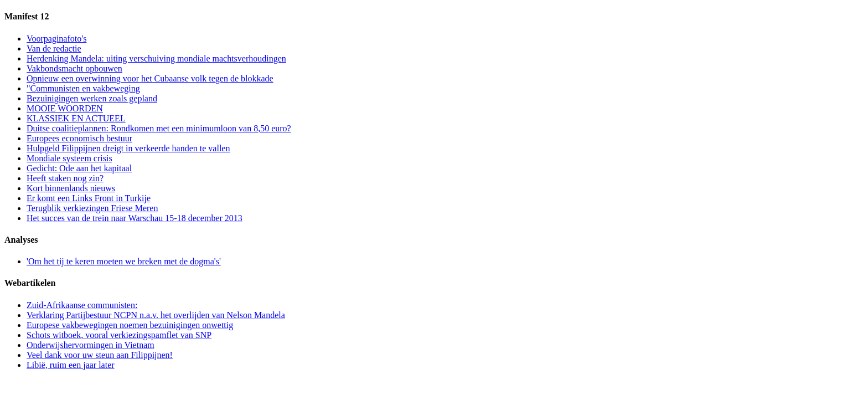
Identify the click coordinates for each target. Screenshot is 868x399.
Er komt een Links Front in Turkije (89, 198)
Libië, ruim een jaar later (71, 365)
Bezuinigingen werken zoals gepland (92, 98)
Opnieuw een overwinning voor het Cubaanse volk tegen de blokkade (150, 78)
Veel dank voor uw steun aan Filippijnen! (100, 355)
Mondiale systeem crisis (69, 158)
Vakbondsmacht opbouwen (74, 68)
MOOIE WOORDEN (65, 108)
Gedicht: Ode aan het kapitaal (79, 168)
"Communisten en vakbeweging (83, 88)
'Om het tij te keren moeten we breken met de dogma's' (124, 261)
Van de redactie (54, 48)
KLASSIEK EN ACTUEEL (76, 118)
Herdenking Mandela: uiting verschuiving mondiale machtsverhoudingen (156, 58)
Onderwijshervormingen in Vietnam (91, 345)
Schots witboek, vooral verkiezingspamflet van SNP (119, 335)
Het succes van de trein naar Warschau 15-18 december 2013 (135, 218)
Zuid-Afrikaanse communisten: (82, 305)
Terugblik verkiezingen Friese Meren (92, 208)
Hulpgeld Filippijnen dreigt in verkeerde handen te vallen (128, 148)
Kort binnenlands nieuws (71, 188)
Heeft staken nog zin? (65, 178)
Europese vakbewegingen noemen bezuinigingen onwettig (130, 325)
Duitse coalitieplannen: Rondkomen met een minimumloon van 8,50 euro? (159, 128)
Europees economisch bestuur (79, 138)
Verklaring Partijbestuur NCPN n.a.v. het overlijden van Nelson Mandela (156, 315)
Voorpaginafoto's (56, 39)
